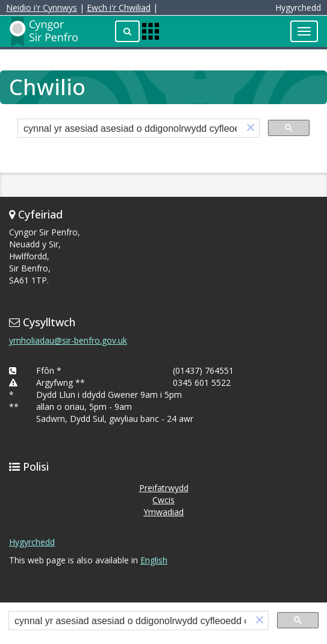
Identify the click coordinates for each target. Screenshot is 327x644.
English (154, 560)
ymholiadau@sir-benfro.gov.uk (68, 340)
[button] (251, 128)
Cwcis (163, 500)
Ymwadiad (163, 512)
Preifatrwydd (164, 488)
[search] (130, 129)
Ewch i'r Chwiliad (119, 8)
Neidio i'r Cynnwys (42, 8)
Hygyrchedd (32, 542)
